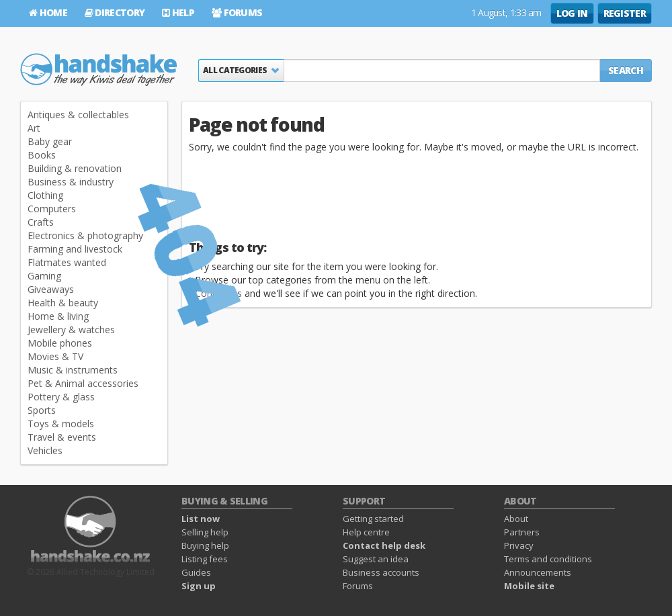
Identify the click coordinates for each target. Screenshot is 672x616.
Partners (522, 532)
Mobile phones (60, 343)
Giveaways (51, 289)
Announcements (538, 572)
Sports (42, 410)
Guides (196, 572)
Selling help (205, 532)
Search (626, 70)
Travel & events (62, 437)
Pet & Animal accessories (83, 383)
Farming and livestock (75, 249)
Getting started (373, 519)
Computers (52, 209)
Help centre (366, 532)
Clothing (45, 195)
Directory (115, 12)
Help (178, 12)
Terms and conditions (548, 559)
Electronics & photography (85, 235)
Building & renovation (75, 168)
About (516, 519)
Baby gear (50, 141)
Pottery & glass (61, 397)
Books (42, 155)
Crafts (41, 222)
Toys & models (61, 424)
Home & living (58, 316)
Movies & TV (55, 356)
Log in (572, 13)
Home (48, 12)
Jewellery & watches (71, 329)
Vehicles (45, 450)
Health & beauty (63, 303)
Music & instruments (73, 370)
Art (34, 128)
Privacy (519, 545)
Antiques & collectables (78, 115)
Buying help (205, 545)
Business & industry (71, 182)
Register (625, 13)
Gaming (44, 276)
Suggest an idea (376, 559)
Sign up (199, 586)
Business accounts (381, 572)
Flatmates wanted (67, 262)
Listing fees (205, 559)
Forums (237, 12)
